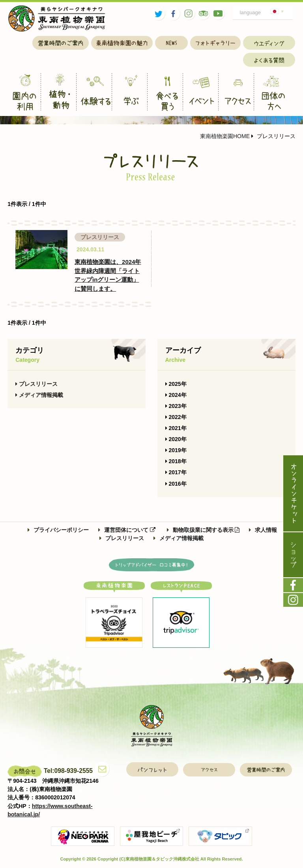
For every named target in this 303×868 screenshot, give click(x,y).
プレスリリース (36, 384)
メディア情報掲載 (39, 395)
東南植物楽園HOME (225, 136)
